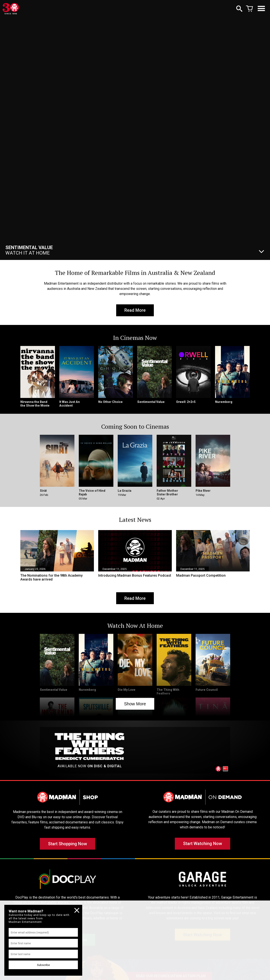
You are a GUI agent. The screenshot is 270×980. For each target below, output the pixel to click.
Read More (135, 310)
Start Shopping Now (67, 844)
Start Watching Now (202, 844)
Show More (135, 704)
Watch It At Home (29, 250)
